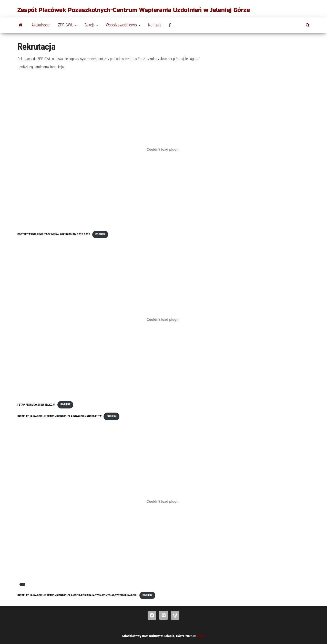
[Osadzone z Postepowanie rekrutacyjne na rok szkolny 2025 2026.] (163, 149)
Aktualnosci (41, 25)
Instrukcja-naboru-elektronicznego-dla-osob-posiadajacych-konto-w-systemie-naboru (77, 595)
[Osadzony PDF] (163, 501)
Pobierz (100, 234)
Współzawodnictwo (123, 25)
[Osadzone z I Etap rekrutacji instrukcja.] (163, 319)
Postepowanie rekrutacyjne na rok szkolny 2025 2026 (54, 234)
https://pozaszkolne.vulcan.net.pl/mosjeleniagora (164, 59)
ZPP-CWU (67, 25)
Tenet (201, 636)
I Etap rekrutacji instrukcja (36, 404)
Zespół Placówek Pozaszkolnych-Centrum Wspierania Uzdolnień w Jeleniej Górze (134, 10)
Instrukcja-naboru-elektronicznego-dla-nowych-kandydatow (59, 416)
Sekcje (91, 25)
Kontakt (155, 25)
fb (171, 25)
